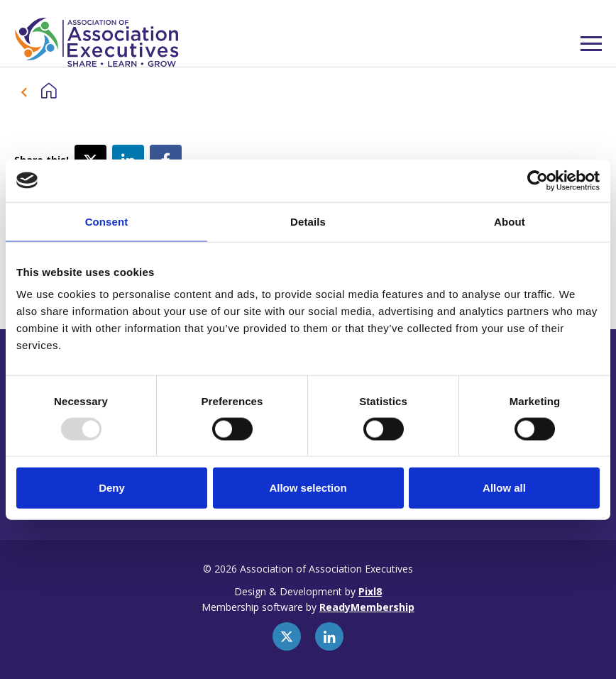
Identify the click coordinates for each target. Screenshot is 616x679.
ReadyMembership (367, 607)
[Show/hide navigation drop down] (591, 44)
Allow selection (308, 488)
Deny (112, 488)
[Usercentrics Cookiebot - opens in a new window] (538, 180)
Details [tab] (308, 221)
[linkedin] (329, 636)
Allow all (504, 488)
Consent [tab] (107, 221)
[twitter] (287, 636)
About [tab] (510, 221)
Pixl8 (370, 591)
